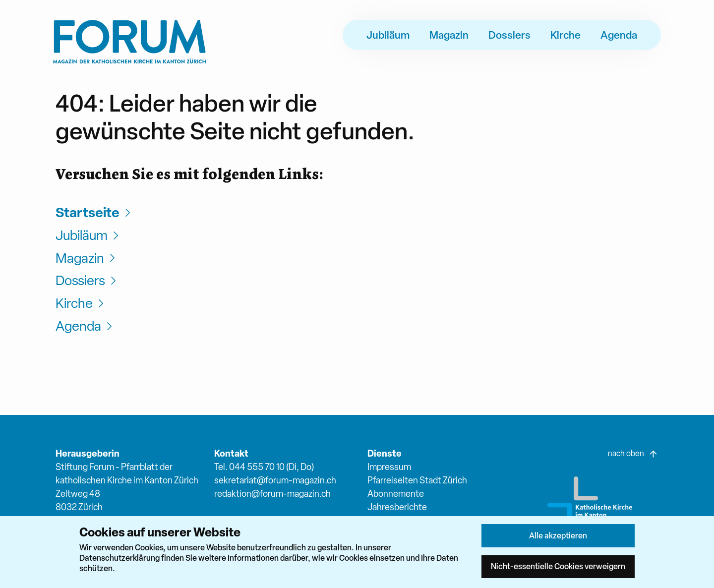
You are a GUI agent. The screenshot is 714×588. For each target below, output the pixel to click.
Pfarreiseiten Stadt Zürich (417, 480)
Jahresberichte (397, 507)
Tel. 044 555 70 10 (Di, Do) (264, 467)
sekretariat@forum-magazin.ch (275, 480)
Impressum (389, 467)
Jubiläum (388, 35)
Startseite (94, 212)
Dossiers (509, 35)
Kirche (565, 35)
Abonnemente (396, 494)
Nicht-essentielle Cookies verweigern (558, 566)
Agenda (619, 35)
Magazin (449, 35)
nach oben (633, 454)
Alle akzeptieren (558, 535)
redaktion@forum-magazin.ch (272, 494)
